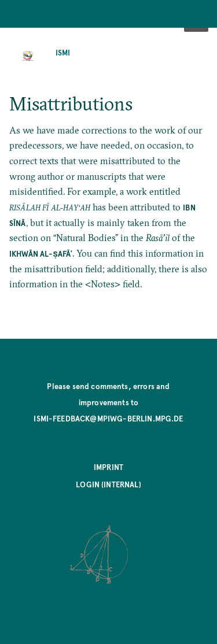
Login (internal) (108, 484)
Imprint (108, 467)
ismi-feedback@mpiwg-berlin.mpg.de (108, 418)
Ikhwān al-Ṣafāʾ (41, 253)
